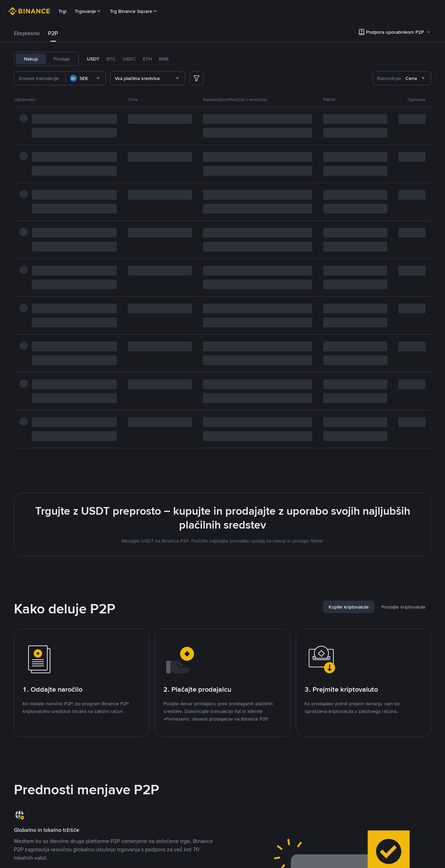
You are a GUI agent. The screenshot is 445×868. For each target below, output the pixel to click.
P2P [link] (53, 33)
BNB (164, 59)
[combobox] (86, 78)
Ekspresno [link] (27, 33)
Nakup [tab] (31, 59)
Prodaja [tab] (62, 59)
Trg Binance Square (134, 11)
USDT (93, 59)
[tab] (27, 33)
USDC (129, 59)
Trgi (62, 11)
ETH (147, 59)
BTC (111, 59)
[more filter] (196, 78)
